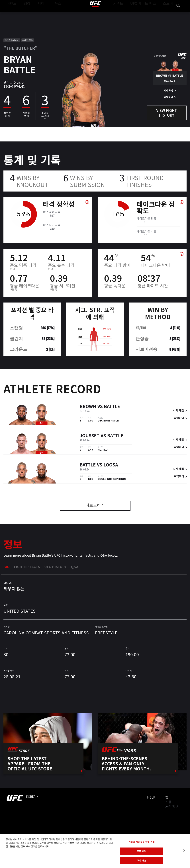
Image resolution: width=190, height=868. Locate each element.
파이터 (40, 14)
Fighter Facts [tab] (27, 567)
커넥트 (126, 14)
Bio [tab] (7, 567)
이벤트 (11, 14)
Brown (88, 407)
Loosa (111, 465)
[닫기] (184, 851)
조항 (168, 802)
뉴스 (53, 14)
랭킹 (24, 14)
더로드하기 (95, 506)
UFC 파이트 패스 (148, 14)
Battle (112, 407)
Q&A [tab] (75, 567)
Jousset (90, 436)
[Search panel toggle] (178, 14)
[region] (95, 851)
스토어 (169, 14)
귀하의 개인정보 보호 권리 (142, 842)
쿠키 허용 (142, 860)
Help (151, 797)
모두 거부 (142, 851)
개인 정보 (172, 807)
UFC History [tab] (55, 567)
